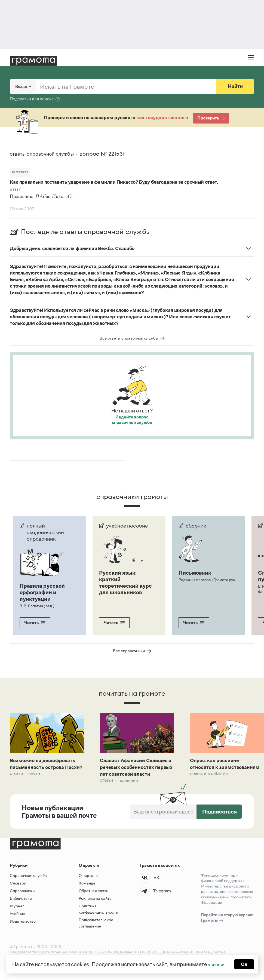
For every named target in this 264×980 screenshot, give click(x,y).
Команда (87, 892)
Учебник (17, 922)
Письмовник (195, 573)
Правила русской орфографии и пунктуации (42, 592)
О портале (88, 884)
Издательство (23, 930)
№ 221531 (20, 172)
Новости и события (209, 782)
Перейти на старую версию (227, 927)
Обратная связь (93, 900)
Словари (18, 892)
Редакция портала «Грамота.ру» (206, 580)
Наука (34, 782)
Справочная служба (28, 884)
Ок (245, 964)
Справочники (22, 900)
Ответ (15, 190)
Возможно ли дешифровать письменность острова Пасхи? (46, 768)
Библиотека (21, 907)
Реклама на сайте (95, 907)
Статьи (16, 782)
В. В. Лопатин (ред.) (37, 606)
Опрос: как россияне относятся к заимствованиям (217, 768)
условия (217, 964)
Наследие (128, 789)
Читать (35, 623)
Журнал (17, 915)
